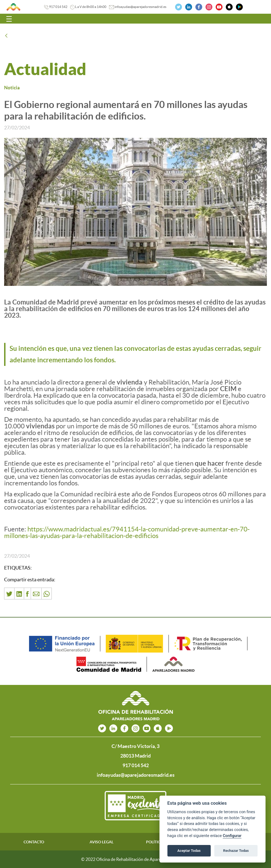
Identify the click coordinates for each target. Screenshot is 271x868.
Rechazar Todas (236, 851)
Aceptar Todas (189, 851)
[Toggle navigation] (9, 19)
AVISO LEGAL (102, 842)
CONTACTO (34, 842)
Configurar (232, 836)
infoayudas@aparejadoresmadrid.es (140, 7)
